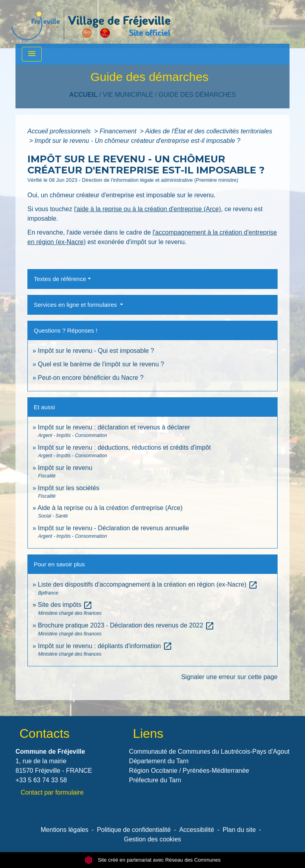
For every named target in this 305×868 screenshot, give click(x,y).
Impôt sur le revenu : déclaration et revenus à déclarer (114, 427)
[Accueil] (91, 22)
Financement (119, 131)
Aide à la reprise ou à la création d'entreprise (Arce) (110, 508)
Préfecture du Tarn (155, 780)
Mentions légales (65, 830)
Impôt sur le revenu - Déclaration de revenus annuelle (113, 528)
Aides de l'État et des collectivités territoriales (208, 131)
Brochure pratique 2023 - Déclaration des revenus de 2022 (126, 625)
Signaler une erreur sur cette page (229, 677)
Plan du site (239, 830)
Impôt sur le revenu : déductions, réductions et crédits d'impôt (124, 447)
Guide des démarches (197, 95)
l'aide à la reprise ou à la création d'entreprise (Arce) (147, 209)
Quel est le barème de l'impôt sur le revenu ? (101, 364)
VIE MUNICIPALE (128, 95)
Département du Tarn (159, 761)
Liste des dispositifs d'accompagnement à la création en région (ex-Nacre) (148, 584)
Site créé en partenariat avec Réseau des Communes (153, 860)
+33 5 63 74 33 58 (41, 780)
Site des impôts (65, 605)
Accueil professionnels (60, 131)
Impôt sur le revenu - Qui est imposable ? (96, 351)
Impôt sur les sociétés (69, 488)
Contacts (44, 733)
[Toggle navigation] (32, 54)
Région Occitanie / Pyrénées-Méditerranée (189, 771)
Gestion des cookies (152, 839)
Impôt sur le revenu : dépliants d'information (105, 646)
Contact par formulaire (52, 792)
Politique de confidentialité (134, 830)
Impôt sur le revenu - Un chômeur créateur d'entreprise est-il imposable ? (137, 141)
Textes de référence (60, 279)
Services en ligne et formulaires (76, 305)
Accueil (83, 95)
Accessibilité (197, 830)
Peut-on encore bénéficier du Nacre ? (91, 378)
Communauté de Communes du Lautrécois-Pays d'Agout (209, 752)
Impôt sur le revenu (65, 468)
